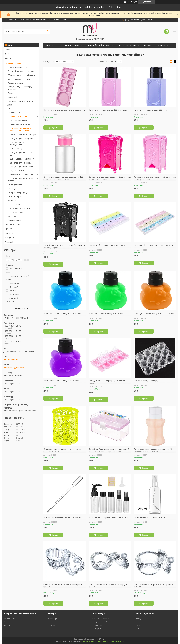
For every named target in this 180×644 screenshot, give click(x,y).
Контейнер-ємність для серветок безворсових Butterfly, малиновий (110, 178)
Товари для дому (15, 212)
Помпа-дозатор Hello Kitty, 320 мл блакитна (63, 314)
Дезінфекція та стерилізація (20, 174)
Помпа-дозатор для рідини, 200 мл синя (152, 110)
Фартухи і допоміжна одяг (21, 167)
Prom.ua (103, 639)
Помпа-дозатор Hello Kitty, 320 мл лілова (62, 381)
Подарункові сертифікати (19, 67)
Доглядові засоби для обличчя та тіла (22, 180)
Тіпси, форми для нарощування (17, 144)
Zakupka (139, 632)
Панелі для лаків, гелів (20, 124)
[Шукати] (47, 32)
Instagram (9, 238)
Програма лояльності (129, 45)
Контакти (9, 233)
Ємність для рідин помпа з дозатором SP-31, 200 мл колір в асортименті (154, 450)
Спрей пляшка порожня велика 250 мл (151, 517)
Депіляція (12, 189)
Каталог (49, 45)
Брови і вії (12, 200)
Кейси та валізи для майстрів (23, 135)
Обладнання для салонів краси (21, 75)
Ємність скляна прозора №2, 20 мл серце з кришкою (108, 586)
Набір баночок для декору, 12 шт (149, 381)
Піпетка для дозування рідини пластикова (62, 517)
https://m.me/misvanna (14, 376)
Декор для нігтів (15, 185)
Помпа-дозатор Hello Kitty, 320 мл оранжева (154, 314)
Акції (7, 54)
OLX (137, 628)
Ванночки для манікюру (20, 163)
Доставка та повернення (72, 45)
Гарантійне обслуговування (101, 45)
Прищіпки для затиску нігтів (22, 138)
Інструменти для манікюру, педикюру (20, 88)
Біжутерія (12, 216)
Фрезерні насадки (15, 83)
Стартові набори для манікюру (21, 71)
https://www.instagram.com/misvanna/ (20, 411)
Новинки (9, 59)
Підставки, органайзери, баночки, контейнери (21, 130)
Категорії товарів (13, 63)
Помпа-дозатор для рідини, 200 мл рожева (108, 110)
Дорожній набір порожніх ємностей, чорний (108, 517)
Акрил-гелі (12, 97)
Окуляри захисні (17, 171)
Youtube (139, 625)
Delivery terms (116, 7)
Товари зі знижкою (56, 622)
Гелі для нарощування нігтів (20, 101)
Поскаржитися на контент (91, 641)
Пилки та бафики (17, 149)
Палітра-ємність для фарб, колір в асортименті (65, 110)
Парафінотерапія (15, 196)
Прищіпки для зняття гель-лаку (22, 154)
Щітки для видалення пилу (22, 159)
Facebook (9, 242)
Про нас (9, 229)
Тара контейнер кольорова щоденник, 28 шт (109, 245)
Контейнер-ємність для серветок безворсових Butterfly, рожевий (155, 178)
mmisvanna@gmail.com (14, 368)
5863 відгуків (132, 2)
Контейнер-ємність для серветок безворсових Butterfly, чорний (65, 246)
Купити (55, 128)
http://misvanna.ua (12, 359)
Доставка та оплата (100, 618)
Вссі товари (53, 618)
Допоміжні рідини (15, 113)
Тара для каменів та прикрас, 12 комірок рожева (107, 382)
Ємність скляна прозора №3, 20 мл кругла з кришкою (153, 586)
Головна (9, 50)
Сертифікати (162, 45)
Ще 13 (11, 301)
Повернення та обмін (101, 622)
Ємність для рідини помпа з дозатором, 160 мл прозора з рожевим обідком (65, 178)
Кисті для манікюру (18, 121)
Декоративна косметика (19, 208)
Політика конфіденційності (113, 641)
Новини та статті (13, 224)
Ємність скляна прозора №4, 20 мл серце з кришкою (63, 586)
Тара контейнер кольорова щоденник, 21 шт (154, 245)
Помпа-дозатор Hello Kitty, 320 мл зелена (107, 314)
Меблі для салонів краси (19, 79)
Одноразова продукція (18, 193)
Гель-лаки (12, 93)
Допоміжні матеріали (17, 117)
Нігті (10, 109)
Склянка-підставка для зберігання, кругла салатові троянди (62, 450)
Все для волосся (15, 204)
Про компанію (10, 618)
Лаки (10, 105)
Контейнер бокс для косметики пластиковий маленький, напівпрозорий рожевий (109, 450)
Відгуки (148, 45)
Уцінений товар (15, 220)
